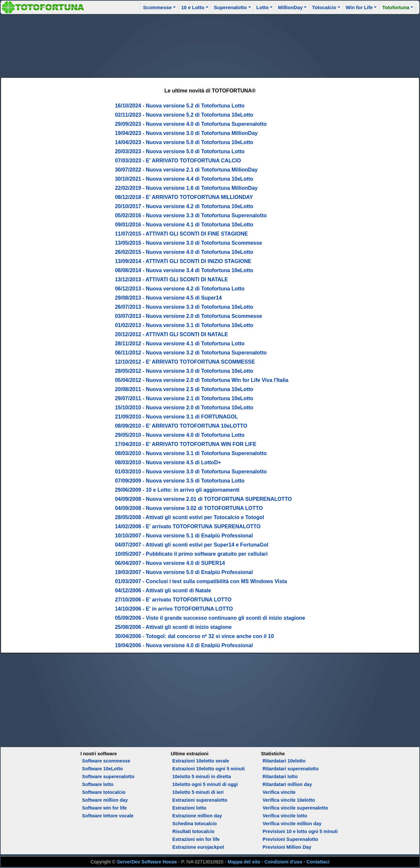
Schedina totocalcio (195, 824)
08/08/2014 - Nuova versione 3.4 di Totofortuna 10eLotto (184, 270)
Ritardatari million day (287, 784)
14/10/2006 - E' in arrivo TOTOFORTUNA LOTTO (174, 609)
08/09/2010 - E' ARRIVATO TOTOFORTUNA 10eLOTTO (181, 426)
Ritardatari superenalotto (291, 769)
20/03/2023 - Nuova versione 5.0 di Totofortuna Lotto (180, 151)
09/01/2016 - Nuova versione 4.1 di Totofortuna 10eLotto (184, 225)
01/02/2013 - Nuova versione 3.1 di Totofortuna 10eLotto (184, 325)
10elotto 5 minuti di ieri (198, 792)
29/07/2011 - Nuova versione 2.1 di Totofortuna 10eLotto (184, 398)
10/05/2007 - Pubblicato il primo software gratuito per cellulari (191, 554)
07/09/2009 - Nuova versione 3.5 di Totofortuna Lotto (180, 481)
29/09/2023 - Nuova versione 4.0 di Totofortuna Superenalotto (191, 124)
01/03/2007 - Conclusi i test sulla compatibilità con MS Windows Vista (201, 581)
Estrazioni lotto (189, 808)
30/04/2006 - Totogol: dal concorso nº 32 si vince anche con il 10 (194, 636)
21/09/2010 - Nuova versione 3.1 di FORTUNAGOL (176, 417)
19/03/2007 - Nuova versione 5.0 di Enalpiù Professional (184, 572)
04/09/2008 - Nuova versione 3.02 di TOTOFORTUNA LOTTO (189, 508)
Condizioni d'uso (283, 862)
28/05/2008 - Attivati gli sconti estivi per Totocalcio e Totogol (189, 517)
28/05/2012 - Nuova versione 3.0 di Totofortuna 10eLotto (184, 371)
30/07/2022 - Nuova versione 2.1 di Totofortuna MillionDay (186, 170)
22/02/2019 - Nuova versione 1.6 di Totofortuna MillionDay (186, 188)
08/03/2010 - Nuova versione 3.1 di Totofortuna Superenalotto (191, 453)
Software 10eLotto (103, 769)
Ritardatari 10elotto (284, 761)
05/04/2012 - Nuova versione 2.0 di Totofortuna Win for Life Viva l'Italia (201, 380)
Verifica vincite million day (292, 824)
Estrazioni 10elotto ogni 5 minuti (209, 769)
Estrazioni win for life (196, 839)
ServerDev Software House (147, 862)
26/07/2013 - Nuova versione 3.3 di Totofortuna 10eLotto (184, 307)
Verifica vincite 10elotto (289, 800)
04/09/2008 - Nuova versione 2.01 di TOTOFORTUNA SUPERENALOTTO (203, 499)
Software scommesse (106, 761)
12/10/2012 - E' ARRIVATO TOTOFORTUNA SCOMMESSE (185, 362)
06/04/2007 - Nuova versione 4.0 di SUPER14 (170, 563)
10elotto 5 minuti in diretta (202, 777)
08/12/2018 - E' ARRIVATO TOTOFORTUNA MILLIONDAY (184, 197)
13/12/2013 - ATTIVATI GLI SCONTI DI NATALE (171, 279)
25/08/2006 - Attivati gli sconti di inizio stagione (173, 627)
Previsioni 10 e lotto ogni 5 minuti (300, 831)
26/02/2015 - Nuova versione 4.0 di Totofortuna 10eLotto (184, 252)
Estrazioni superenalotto (200, 800)
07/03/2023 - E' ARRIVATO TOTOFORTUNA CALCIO (178, 161)
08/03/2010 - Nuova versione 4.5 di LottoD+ (168, 462)
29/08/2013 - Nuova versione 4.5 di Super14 (168, 298)
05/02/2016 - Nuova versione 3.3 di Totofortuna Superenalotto (191, 215)
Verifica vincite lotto (285, 816)
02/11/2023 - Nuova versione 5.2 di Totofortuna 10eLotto (184, 115)
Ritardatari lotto (280, 777)
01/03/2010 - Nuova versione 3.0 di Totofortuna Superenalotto (191, 472)
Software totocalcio (104, 792)
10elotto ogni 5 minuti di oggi (205, 784)
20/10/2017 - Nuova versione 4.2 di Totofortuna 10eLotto (184, 206)
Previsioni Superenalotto (290, 839)
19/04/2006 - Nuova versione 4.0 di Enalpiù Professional (184, 645)
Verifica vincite (279, 792)
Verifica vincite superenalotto (295, 808)
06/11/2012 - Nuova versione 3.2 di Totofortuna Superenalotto (191, 353)
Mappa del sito (244, 862)
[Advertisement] (210, 45)
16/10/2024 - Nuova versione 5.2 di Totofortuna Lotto (180, 106)
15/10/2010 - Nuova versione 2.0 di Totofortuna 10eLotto (184, 408)
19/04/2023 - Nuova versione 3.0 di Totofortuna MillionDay (186, 133)
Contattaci (318, 862)
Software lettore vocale (108, 816)
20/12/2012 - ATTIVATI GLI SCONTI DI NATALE (171, 334)
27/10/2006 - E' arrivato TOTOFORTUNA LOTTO (173, 600)
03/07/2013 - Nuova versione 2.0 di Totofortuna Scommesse (188, 316)
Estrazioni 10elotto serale (201, 761)
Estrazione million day (197, 816)
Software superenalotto (108, 777)
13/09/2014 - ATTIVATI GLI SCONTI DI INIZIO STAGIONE (183, 261)
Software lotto (98, 784)
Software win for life (105, 808)
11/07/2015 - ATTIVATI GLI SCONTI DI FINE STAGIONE (181, 234)
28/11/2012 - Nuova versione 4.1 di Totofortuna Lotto (180, 344)
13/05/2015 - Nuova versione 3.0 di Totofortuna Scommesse (188, 243)
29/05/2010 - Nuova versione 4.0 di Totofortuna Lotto (180, 435)
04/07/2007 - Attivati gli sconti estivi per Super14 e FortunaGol (192, 545)
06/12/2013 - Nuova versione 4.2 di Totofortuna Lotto (180, 289)
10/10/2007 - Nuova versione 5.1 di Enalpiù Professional (184, 536)
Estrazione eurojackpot (198, 847)
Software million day (105, 800)
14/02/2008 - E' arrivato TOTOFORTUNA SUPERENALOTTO (188, 526)
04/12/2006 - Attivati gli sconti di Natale (163, 590)
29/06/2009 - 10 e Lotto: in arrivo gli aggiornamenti (177, 490)
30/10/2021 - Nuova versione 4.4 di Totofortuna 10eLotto (184, 179)
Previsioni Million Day (287, 847)
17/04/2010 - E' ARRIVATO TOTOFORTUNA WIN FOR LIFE (185, 444)
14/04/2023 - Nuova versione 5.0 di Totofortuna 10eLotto (184, 142)
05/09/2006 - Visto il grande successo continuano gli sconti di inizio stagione (210, 618)
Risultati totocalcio (193, 831)
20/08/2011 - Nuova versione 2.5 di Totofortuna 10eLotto (184, 389)
